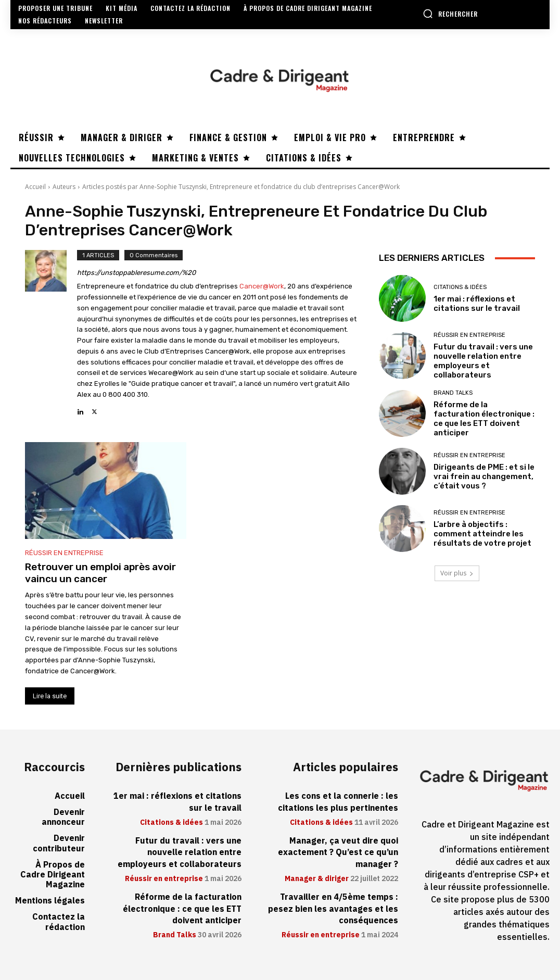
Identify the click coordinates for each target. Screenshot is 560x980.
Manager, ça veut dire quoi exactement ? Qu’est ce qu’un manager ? (338, 853)
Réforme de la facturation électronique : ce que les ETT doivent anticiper (484, 419)
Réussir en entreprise (64, 553)
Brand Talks (453, 393)
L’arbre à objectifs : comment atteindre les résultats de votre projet (482, 534)
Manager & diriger (317, 879)
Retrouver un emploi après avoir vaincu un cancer (100, 573)
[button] (450, 14)
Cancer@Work (262, 286)
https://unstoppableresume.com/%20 (136, 273)
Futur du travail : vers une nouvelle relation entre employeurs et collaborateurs (483, 361)
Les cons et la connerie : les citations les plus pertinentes (338, 802)
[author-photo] (51, 334)
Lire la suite (50, 696)
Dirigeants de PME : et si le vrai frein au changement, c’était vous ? (484, 476)
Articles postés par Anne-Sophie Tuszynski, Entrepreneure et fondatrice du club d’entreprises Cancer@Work (241, 187)
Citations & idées (460, 287)
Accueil (35, 187)
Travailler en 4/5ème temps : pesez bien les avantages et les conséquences (333, 909)
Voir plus (457, 573)
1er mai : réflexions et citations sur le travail (477, 304)
